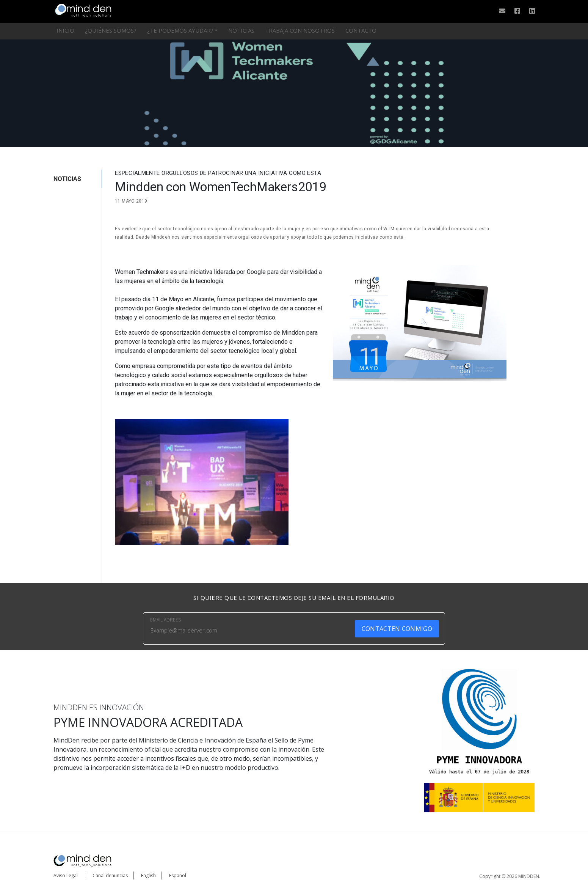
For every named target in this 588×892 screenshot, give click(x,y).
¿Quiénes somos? (111, 30)
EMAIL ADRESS (165, 620)
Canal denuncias (110, 875)
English (148, 875)
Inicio (65, 30)
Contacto (361, 30)
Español (178, 875)
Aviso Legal (66, 875)
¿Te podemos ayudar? (180, 30)
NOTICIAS (67, 179)
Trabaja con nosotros (300, 30)
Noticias (241, 30)
